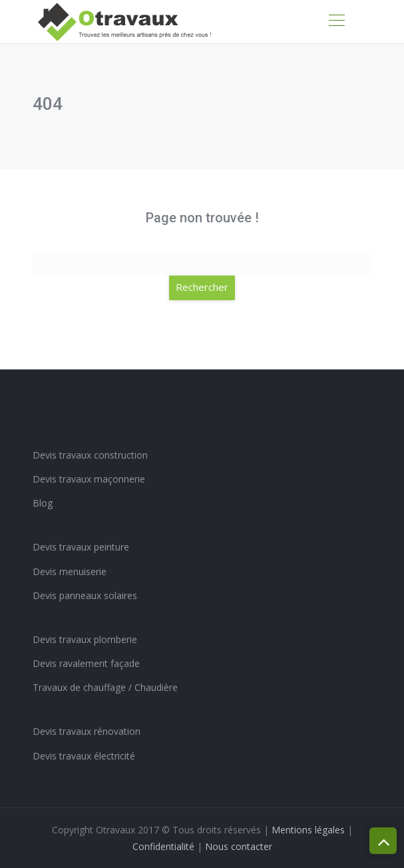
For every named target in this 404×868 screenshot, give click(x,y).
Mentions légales (308, 830)
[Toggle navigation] (336, 22)
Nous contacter (239, 846)
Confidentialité (163, 846)
